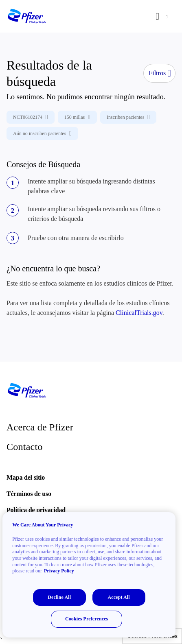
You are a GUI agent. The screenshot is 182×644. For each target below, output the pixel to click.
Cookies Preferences (87, 619)
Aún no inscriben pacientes (42, 133)
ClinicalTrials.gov (139, 313)
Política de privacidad (36, 510)
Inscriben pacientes (128, 117)
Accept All (119, 597)
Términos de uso (29, 494)
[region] (89, 575)
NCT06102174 (31, 117)
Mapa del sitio (26, 477)
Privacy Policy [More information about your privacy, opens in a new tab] (59, 571)
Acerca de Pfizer (40, 427)
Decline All (59, 597)
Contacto (25, 447)
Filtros (160, 73)
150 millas (77, 117)
